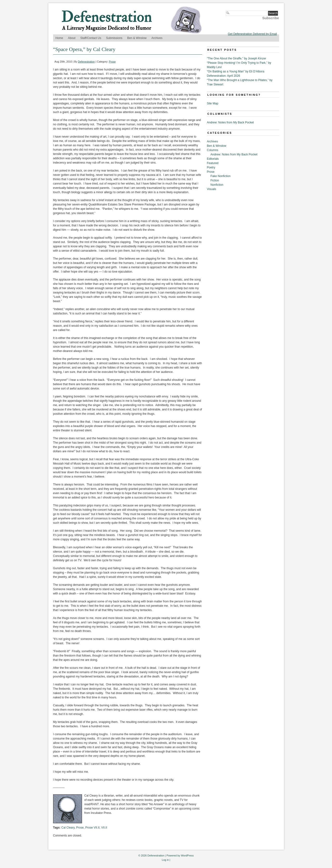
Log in (165, 860)
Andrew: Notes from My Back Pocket (230, 122)
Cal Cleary (68, 828)
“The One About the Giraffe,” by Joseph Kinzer (237, 58)
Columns (213, 150)
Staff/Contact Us (91, 38)
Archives (157, 38)
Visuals (212, 189)
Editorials (213, 159)
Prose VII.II (92, 828)
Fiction (215, 180)
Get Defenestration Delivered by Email (252, 34)
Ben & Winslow (137, 38)
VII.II (104, 828)
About (72, 38)
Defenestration (86, 62)
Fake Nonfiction (221, 176)
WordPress (187, 855)
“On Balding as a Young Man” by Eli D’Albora (236, 71)
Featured (213, 163)
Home (59, 38)
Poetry (211, 167)
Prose (112, 62)
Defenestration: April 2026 (224, 76)
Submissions (114, 38)
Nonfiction (217, 185)
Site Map (213, 103)
